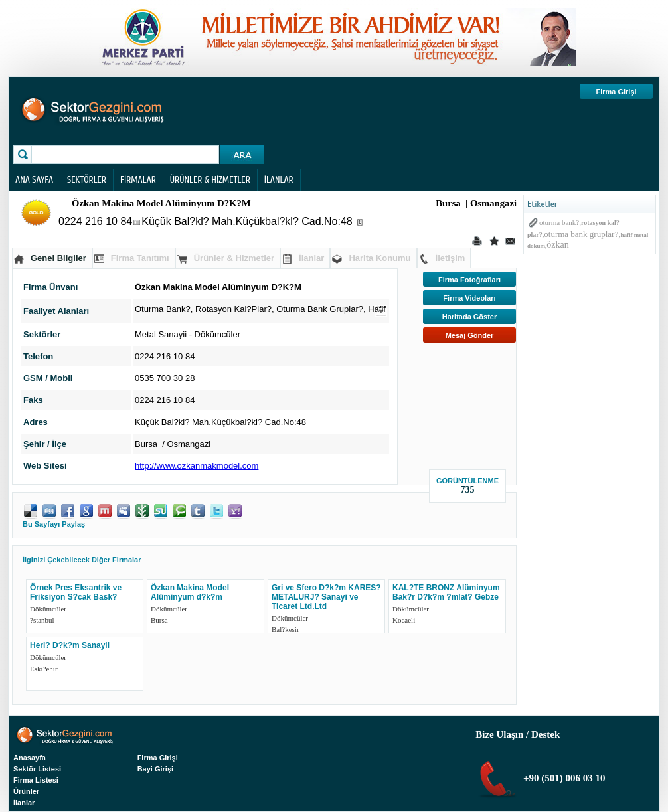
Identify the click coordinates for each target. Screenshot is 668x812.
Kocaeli (404, 620)
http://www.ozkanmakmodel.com (197, 466)
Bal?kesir (286, 629)
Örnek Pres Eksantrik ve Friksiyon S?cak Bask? (76, 592)
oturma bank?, (560, 222)
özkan (557, 245)
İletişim (451, 258)
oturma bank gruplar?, (582, 234)
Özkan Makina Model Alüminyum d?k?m (190, 592)
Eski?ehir (44, 669)
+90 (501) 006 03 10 (563, 778)
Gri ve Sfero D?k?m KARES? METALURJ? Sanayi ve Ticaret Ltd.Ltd (326, 597)
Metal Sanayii (161, 334)
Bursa (159, 620)
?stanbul (42, 620)
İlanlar (311, 258)
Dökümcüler (217, 334)
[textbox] (127, 155)
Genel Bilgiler (58, 258)
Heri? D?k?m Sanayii (70, 645)
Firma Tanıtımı (140, 258)
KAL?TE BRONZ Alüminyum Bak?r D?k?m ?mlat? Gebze (446, 592)
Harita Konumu (379, 258)
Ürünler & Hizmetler (234, 258)
